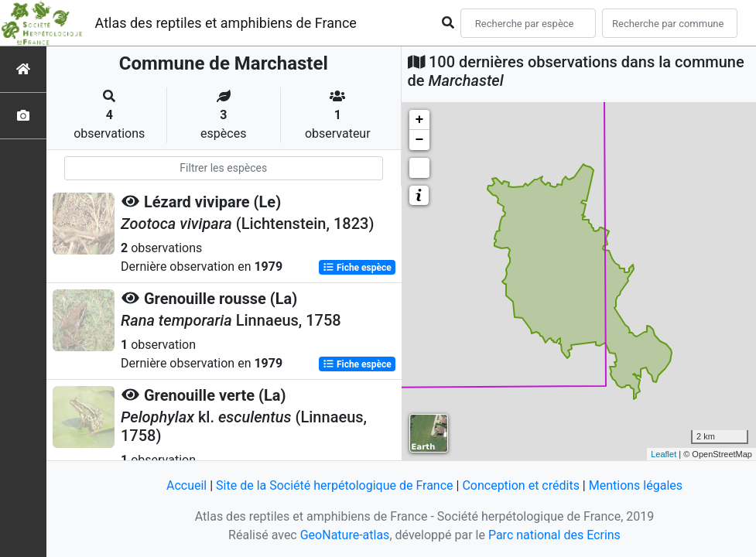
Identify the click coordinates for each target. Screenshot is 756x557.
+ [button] (420, 120)
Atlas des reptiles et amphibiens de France (226, 23)
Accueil (186, 485)
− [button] (420, 140)
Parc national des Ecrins (554, 535)
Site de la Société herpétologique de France (334, 485)
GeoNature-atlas (345, 535)
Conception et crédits (521, 485)
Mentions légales (636, 485)
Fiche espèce (357, 268)
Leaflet (664, 454)
